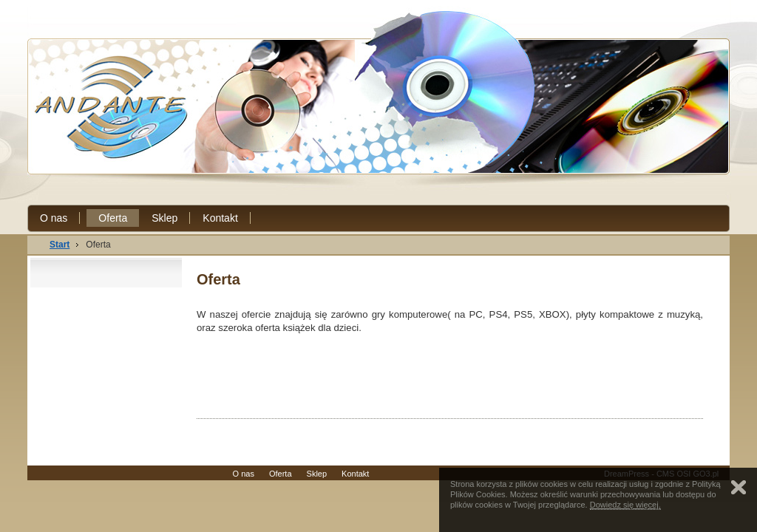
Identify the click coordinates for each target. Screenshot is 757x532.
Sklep (164, 218)
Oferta (113, 218)
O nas (54, 218)
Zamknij (739, 487)
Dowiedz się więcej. (625, 505)
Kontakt (220, 218)
